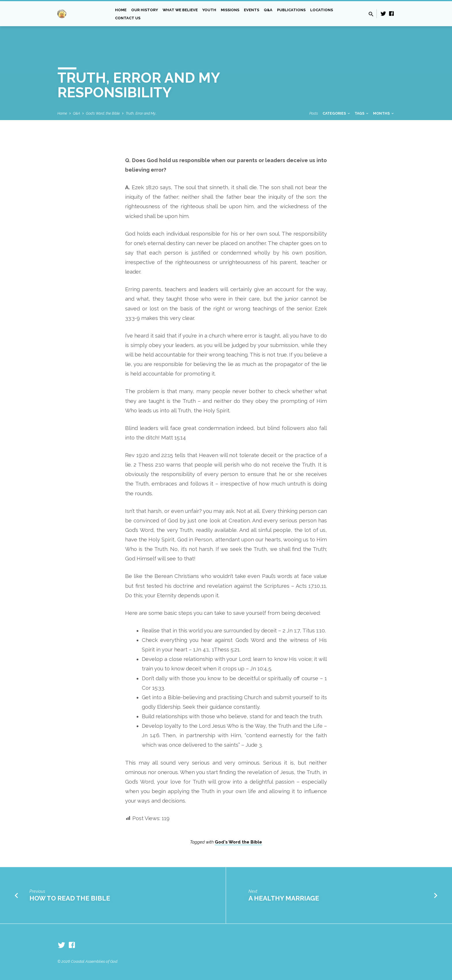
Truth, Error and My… (141, 113)
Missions (230, 10)
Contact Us (128, 18)
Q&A (268, 10)
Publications (291, 10)
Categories (337, 113)
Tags (362, 113)
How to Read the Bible (70, 898)
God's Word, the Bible (103, 113)
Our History (145, 10)
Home (121, 10)
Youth (209, 10)
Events (252, 10)
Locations (322, 10)
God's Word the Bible (238, 842)
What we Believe (180, 10)
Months (384, 113)
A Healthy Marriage (284, 898)
